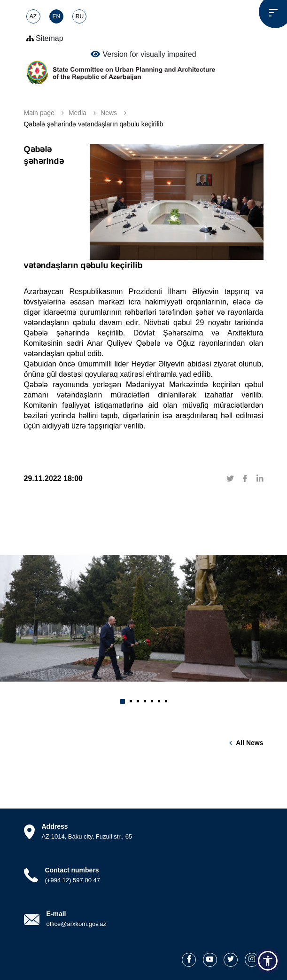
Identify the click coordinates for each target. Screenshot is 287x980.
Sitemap (45, 38)
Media (78, 113)
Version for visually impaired (143, 54)
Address (55, 826)
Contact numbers (72, 870)
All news (249, 743)
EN (57, 16)
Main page (39, 113)
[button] (123, 701)
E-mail (56, 914)
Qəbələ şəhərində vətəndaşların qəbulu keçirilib (94, 124)
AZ (33, 16)
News (109, 113)
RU (80, 16)
